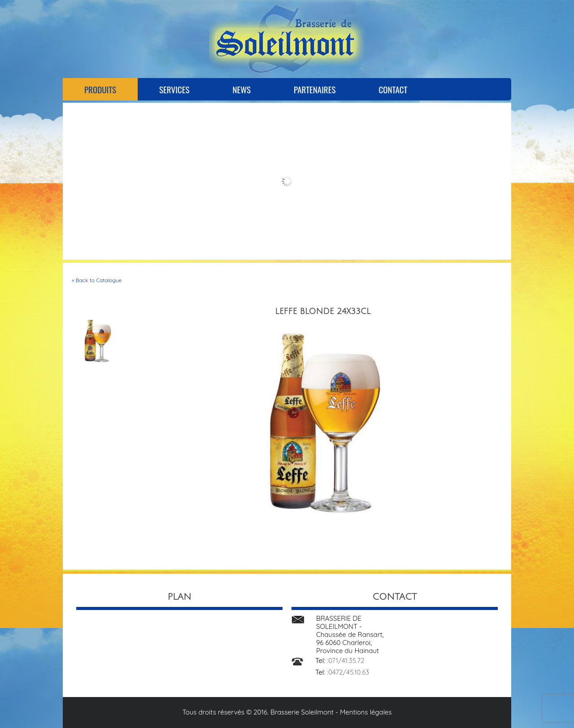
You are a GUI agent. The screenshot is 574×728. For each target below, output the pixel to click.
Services (174, 89)
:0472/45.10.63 (348, 672)
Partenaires (315, 89)
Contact (393, 89)
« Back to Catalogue (97, 280)
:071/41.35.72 (346, 660)
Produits (100, 89)
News (241, 89)
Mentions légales (366, 712)
